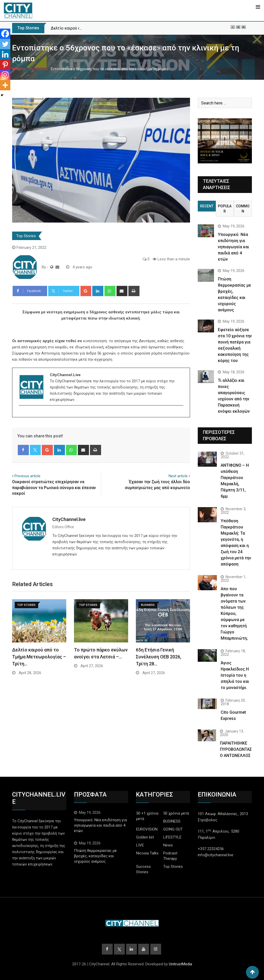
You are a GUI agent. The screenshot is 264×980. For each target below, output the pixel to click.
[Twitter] (5, 44)
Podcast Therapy (170, 856)
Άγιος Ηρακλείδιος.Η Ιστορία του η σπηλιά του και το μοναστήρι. (235, 675)
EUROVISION (147, 829)
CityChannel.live (69, 519)
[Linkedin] (5, 54)
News (168, 845)
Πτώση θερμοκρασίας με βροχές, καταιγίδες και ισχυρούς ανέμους (95, 856)
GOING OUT (173, 829)
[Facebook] (5, 34)
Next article (178, 476)
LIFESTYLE (172, 837)
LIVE (140, 845)
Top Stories (38, 69)
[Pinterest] (5, 65)
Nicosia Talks (147, 853)
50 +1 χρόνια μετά (147, 816)
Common (243, 209)
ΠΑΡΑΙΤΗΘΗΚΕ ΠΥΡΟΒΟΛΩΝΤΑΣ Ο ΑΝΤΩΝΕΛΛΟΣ (236, 749)
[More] (5, 85)
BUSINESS (172, 821)
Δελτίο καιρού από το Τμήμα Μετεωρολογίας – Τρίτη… (39, 657)
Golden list (145, 837)
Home (19, 69)
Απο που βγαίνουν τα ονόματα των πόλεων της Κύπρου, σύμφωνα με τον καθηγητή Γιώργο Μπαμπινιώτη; (234, 613)
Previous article (27, 476)
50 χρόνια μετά (176, 813)
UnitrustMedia (180, 964)
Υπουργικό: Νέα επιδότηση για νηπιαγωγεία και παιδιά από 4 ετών (233, 247)
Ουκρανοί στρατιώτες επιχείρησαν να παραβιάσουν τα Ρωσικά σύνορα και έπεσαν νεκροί (54, 488)
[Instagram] (5, 75)
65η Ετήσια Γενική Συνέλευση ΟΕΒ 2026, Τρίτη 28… (159, 657)
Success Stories (143, 869)
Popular (225, 209)
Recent (207, 206)
